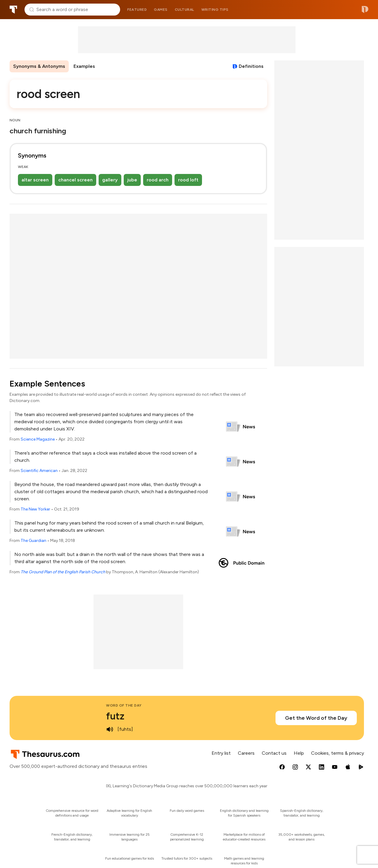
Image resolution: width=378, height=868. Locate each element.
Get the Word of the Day (316, 718)
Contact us (274, 753)
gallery (110, 180)
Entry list (221, 753)
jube (132, 180)
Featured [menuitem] (137, 10)
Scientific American (39, 471)
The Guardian (33, 541)
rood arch (158, 180)
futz (115, 716)
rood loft (188, 180)
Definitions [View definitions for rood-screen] (251, 66)
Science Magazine (38, 439)
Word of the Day (124, 705)
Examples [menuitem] (84, 66)
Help (299, 753)
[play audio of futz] (110, 729)
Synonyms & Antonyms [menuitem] (39, 66)
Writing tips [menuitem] (215, 10)
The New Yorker (35, 509)
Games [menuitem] (161, 10)
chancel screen (75, 180)
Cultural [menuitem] (185, 10)
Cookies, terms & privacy (338, 753)
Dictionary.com (365, 10)
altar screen (35, 180)
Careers (246, 753)
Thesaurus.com (13, 10)
